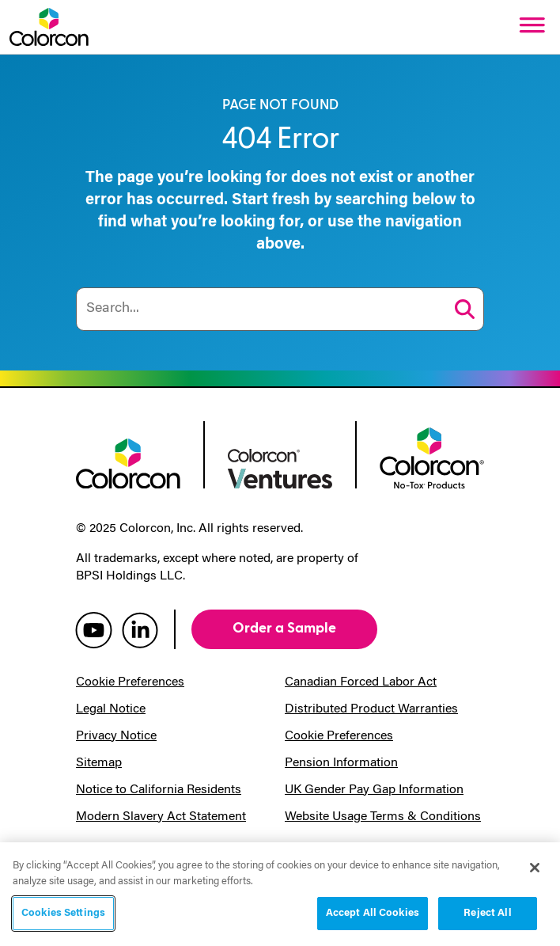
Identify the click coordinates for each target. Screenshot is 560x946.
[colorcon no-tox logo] (432, 457)
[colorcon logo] (128, 462)
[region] (280, 894)
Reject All (487, 913)
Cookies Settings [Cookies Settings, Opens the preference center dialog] (63, 913)
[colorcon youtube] (94, 629)
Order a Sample (284, 628)
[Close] (535, 868)
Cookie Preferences (130, 682)
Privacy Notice (116, 736)
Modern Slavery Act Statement (161, 817)
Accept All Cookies (373, 913)
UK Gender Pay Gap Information (374, 790)
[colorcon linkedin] (140, 629)
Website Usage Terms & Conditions (383, 817)
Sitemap (99, 763)
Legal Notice (111, 709)
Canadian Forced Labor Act (361, 682)
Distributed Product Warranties (371, 709)
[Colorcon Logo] (49, 27)
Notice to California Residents (159, 790)
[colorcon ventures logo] (280, 467)
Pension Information (341, 763)
